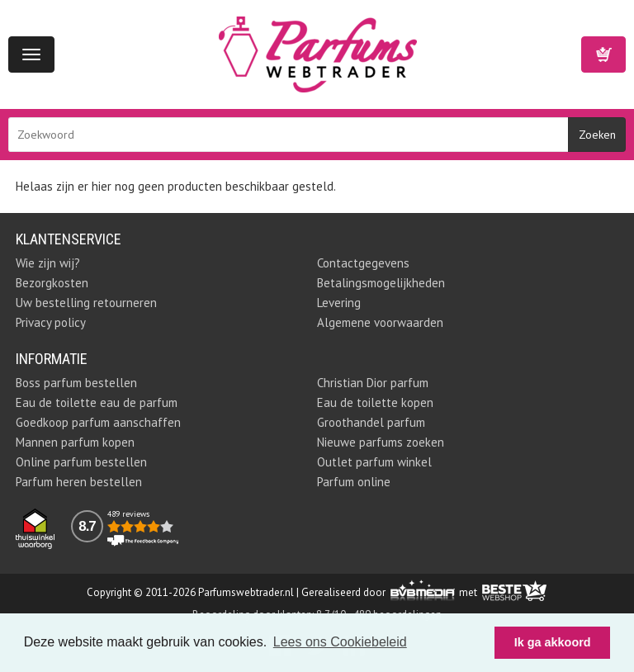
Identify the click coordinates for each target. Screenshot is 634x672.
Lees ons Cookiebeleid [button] (340, 642)
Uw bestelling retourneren (86, 303)
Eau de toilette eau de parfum (97, 402)
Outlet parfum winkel (374, 462)
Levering (339, 303)
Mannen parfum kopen (75, 442)
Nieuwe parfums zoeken (381, 442)
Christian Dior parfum (373, 383)
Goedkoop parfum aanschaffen (98, 422)
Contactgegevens (363, 263)
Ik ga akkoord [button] (553, 642)
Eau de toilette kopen (375, 402)
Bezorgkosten (52, 283)
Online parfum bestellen (81, 462)
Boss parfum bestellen (76, 383)
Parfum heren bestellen (79, 482)
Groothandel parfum (371, 422)
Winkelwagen (603, 54)
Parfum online (354, 482)
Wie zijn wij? (48, 263)
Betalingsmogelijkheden (381, 283)
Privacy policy (51, 322)
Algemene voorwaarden (380, 322)
